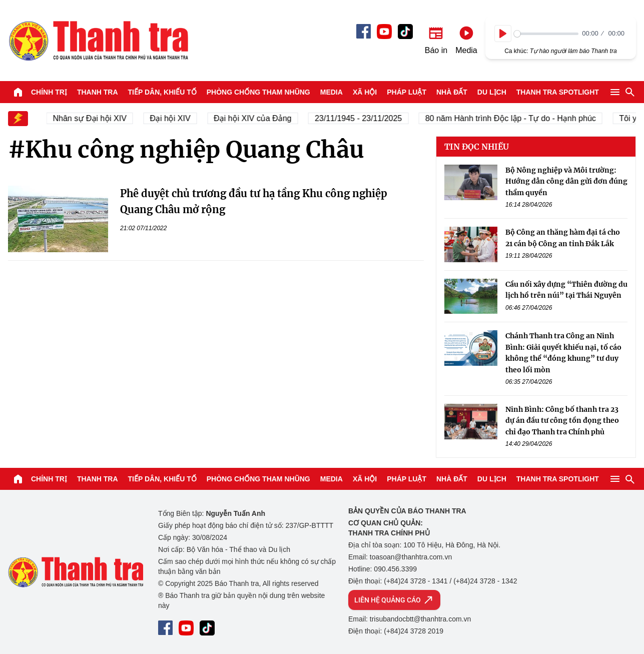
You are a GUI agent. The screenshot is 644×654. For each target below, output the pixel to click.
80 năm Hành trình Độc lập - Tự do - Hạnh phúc (514, 118)
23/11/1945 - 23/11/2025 (362, 118)
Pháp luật (407, 92)
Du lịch (492, 92)
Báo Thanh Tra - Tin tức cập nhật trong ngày (98, 41)
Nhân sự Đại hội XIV (93, 118)
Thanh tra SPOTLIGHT (558, 92)
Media (332, 92)
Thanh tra (98, 92)
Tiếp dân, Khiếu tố (162, 92)
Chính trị (49, 92)
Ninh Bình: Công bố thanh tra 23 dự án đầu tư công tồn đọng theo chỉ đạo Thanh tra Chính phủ (562, 421)
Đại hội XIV (174, 118)
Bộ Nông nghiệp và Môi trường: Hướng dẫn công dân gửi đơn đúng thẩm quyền (566, 181)
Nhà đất (452, 92)
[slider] (546, 34)
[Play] (503, 34)
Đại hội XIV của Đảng (256, 118)
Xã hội (365, 92)
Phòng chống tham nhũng (258, 92)
